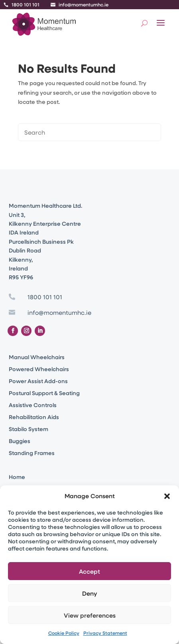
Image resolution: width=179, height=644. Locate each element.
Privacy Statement (105, 633)
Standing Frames (32, 453)
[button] (167, 496)
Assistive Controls (33, 405)
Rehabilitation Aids (34, 417)
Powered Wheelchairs (39, 370)
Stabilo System (29, 429)
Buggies (20, 441)
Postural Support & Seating (44, 394)
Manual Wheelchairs (37, 358)
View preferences (90, 615)
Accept (89, 571)
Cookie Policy (64, 633)
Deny (90, 593)
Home (17, 477)
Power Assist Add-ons (38, 382)
